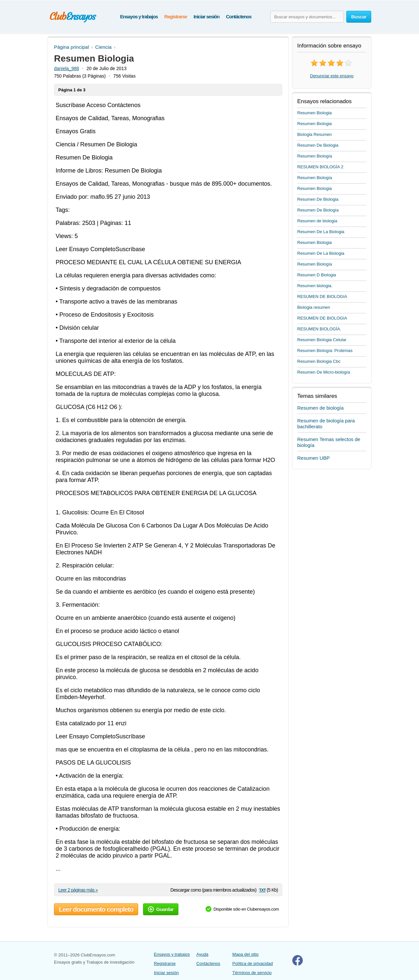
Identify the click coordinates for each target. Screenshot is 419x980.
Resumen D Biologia (317, 275)
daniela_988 (66, 68)
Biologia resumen (314, 307)
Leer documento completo (96, 909)
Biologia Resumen (315, 134)
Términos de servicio (252, 973)
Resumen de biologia (317, 221)
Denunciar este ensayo (332, 76)
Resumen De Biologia (318, 145)
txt (262, 890)
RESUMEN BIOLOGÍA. (319, 329)
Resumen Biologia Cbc (319, 361)
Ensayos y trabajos (139, 17)
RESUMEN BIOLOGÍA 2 (320, 167)
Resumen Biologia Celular (322, 340)
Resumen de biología (320, 408)
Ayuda (202, 954)
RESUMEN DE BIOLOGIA (322, 296)
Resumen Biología (315, 156)
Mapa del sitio (246, 954)
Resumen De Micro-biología (324, 372)
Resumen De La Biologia (321, 232)
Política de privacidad (253, 963)
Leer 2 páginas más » (78, 890)
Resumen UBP (313, 458)
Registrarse (176, 17)
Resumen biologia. (315, 286)
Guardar (161, 909)
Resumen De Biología (318, 210)
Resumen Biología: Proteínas (325, 351)
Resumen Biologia (315, 113)
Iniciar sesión (206, 17)
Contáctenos (239, 17)
